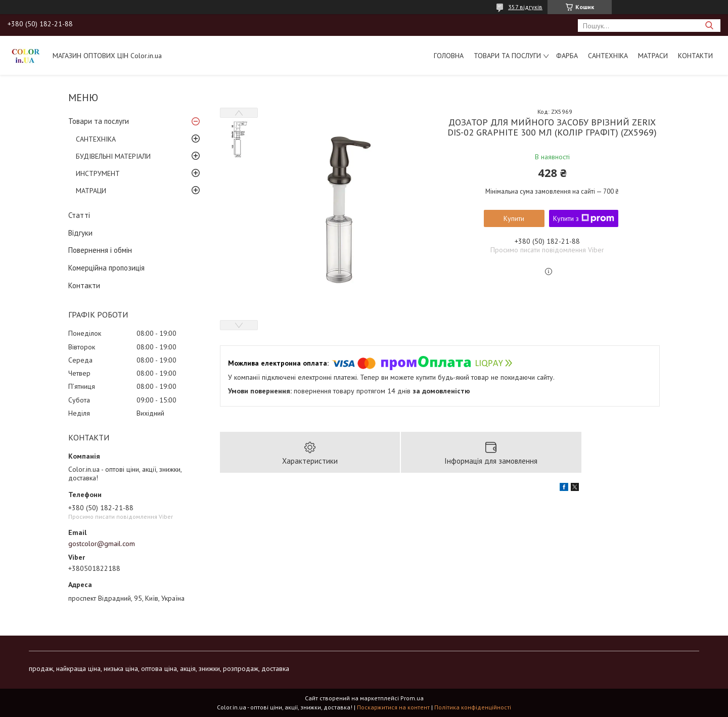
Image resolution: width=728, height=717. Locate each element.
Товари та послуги (507, 56)
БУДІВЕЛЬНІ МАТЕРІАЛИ (113, 156)
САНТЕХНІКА (608, 56)
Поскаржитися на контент (393, 707)
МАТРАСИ (653, 56)
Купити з (584, 218)
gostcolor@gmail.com (102, 544)
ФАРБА (567, 56)
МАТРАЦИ (91, 191)
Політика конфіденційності (473, 707)
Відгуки (80, 233)
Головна (449, 56)
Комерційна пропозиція (106, 268)
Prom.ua (412, 698)
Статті (79, 215)
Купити (514, 218)
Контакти (695, 56)
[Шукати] (709, 26)
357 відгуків (525, 7)
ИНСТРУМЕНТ (98, 173)
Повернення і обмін (100, 250)
